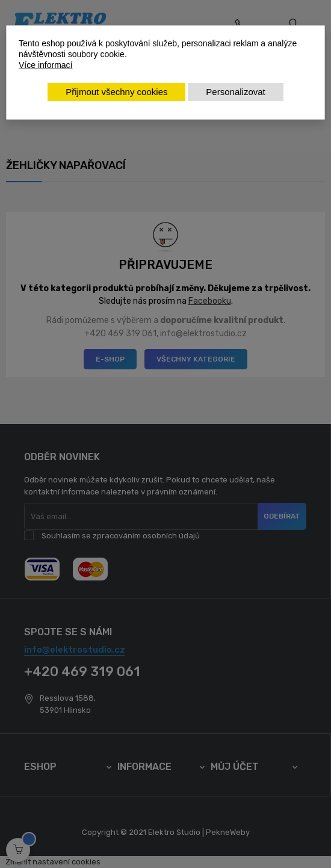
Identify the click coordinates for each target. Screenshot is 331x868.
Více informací (45, 65)
